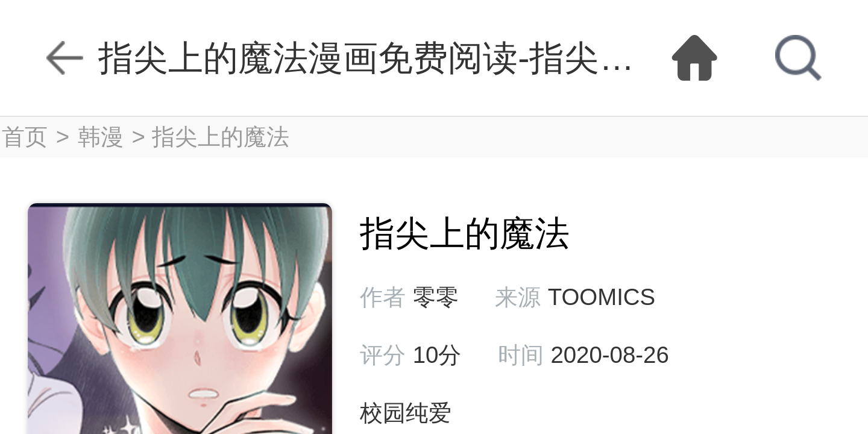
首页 (25, 137)
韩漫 (101, 137)
